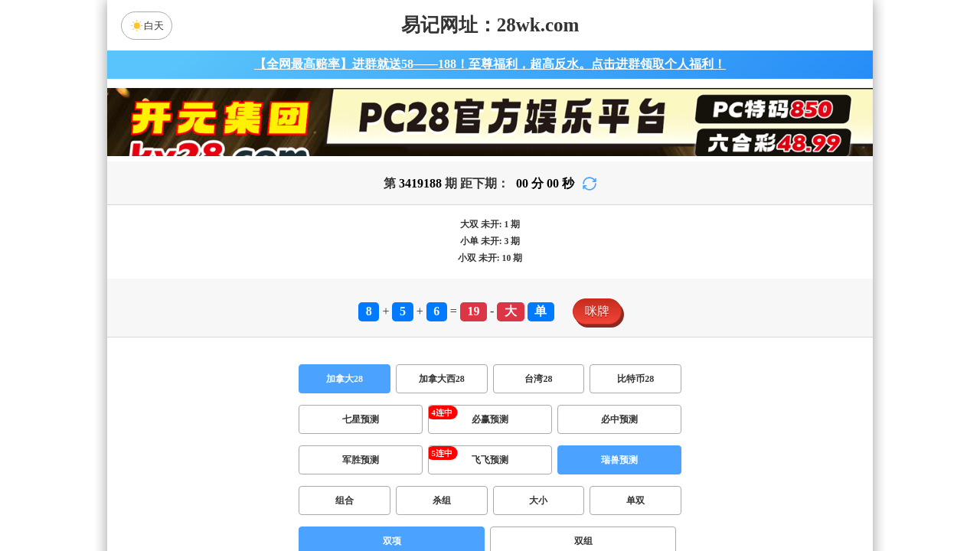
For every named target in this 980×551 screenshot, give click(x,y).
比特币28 (635, 379)
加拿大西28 (442, 379)
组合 (345, 500)
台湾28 (538, 379)
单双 (635, 500)
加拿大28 (345, 379)
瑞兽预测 (619, 460)
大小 (538, 500)
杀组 (442, 500)
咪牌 (597, 311)
